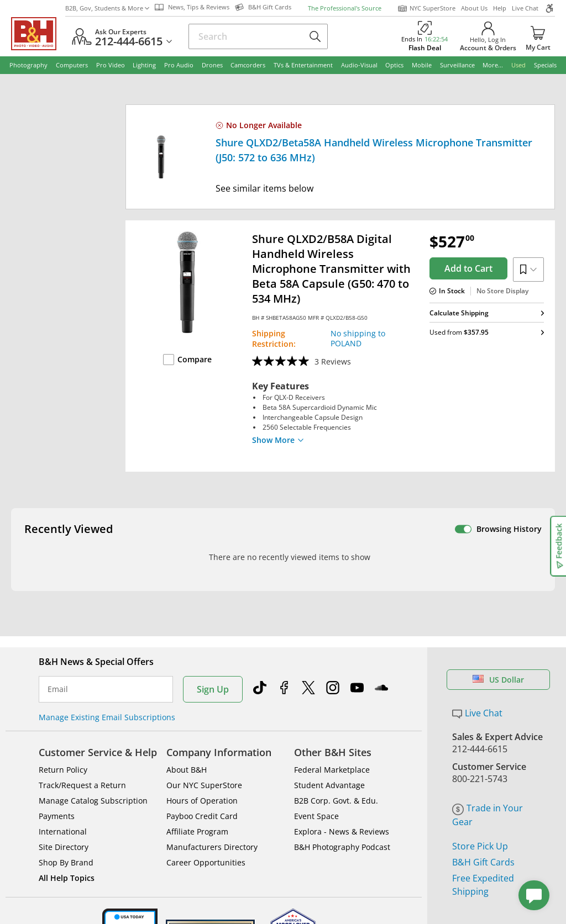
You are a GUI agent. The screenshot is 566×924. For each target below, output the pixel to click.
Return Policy (63, 745)
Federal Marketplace (332, 745)
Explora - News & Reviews (342, 807)
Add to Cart (468, 268)
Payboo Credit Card (202, 791)
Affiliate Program (197, 807)
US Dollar (498, 655)
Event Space (316, 791)
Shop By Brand (66, 838)
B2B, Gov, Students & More (107, 8)
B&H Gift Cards (483, 837)
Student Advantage (329, 760)
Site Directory (64, 822)
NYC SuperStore (426, 8)
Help (500, 8)
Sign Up (213, 664)
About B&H (187, 745)
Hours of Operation (202, 776)
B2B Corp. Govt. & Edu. (336, 776)
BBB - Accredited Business (66, 911)
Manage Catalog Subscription (93, 776)
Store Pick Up (480, 821)
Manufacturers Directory (212, 822)
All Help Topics (67, 853)
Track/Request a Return (82, 760)
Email (58, 664)
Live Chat (525, 8)
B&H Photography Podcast (342, 822)
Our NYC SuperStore (204, 760)
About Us (474, 8)
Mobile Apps (391, 912)
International (63, 807)
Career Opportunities (206, 838)
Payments (57, 791)
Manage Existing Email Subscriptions (107, 692)
